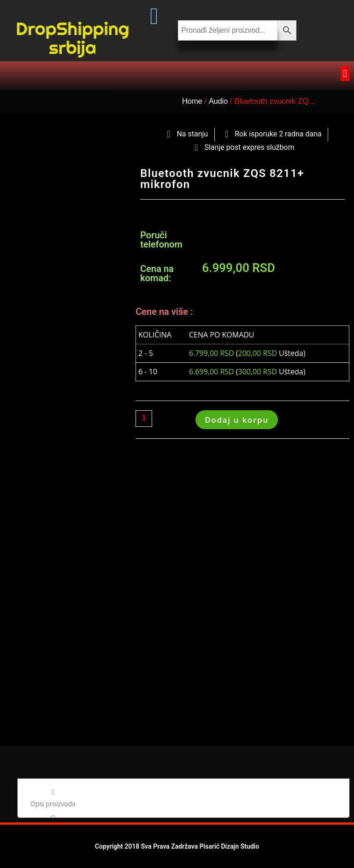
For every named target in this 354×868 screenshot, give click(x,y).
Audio (219, 101)
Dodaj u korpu (237, 420)
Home (192, 101)
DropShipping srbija (73, 38)
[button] (345, 74)
